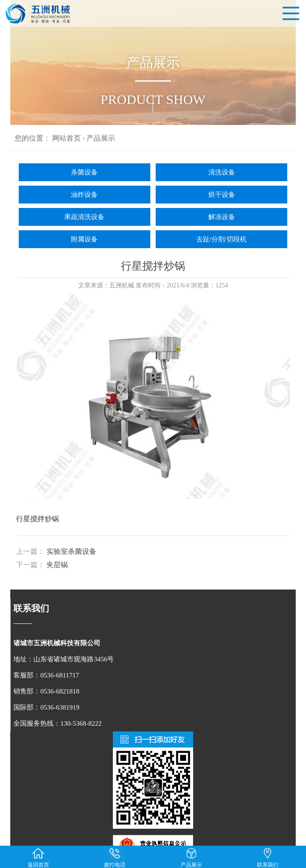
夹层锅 (57, 565)
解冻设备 (222, 217)
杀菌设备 (84, 172)
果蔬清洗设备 (84, 217)
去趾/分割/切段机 (221, 239)
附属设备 (84, 239)
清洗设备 (222, 172)
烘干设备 (222, 195)
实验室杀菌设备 (71, 551)
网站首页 (66, 138)
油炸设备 (84, 195)
